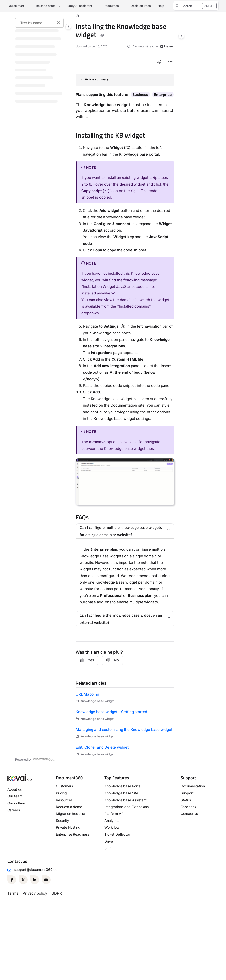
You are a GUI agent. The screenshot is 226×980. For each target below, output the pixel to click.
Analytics (112, 820)
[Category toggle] (68, 27)
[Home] (77, 16)
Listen (166, 46)
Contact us (189, 814)
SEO (108, 848)
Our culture (16, 803)
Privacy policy (35, 893)
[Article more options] (170, 62)
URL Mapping (87, 694)
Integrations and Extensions (127, 807)
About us (15, 789)
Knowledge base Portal (123, 786)
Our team (15, 796)
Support (187, 793)
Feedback (189, 807)
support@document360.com (37, 869)
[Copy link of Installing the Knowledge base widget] (102, 35)
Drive (109, 841)
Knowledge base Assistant (126, 800)
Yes (87, 660)
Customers (64, 786)
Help (161, 6)
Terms (13, 893)
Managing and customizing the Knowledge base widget (124, 730)
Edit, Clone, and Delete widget (102, 747)
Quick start (16, 6)
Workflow (112, 827)
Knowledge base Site (121, 793)
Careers (14, 810)
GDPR (57, 893)
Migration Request (71, 814)
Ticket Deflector (117, 834)
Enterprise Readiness (73, 834)
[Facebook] (12, 880)
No (112, 660)
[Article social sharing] (159, 62)
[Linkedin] (35, 880)
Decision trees (141, 6)
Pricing (61, 793)
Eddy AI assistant (80, 6)
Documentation (193, 786)
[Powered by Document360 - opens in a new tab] (35, 759)
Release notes (46, 6)
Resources (111, 6)
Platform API (114, 814)
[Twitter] (23, 880)
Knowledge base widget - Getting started (111, 712)
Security (62, 820)
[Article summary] (125, 80)
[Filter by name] (39, 23)
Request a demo (69, 807)
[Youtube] (46, 880)
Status (186, 800)
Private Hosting (68, 827)
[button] (196, 6)
